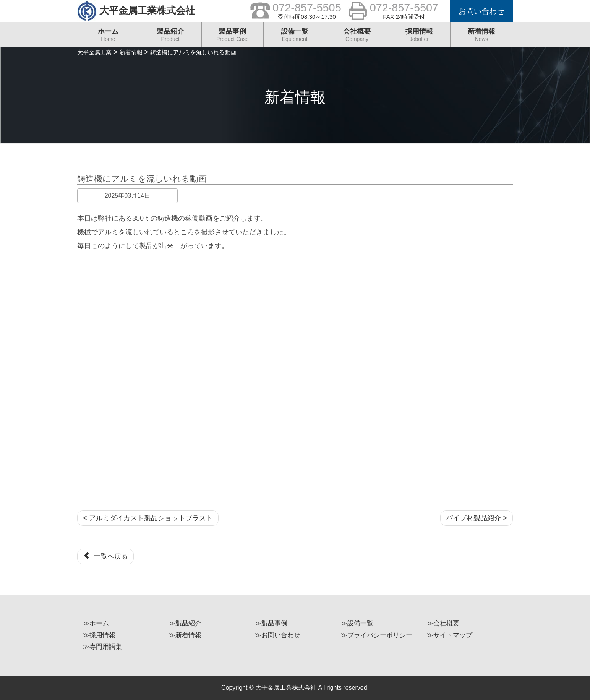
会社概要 (357, 37)
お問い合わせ (481, 11)
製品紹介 (170, 37)
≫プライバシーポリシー (377, 635)
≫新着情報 (185, 635)
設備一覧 (295, 37)
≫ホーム (96, 623)
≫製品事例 (271, 623)
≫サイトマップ (450, 635)
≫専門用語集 (102, 647)
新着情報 (482, 37)
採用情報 (419, 37)
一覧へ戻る (105, 556)
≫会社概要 (443, 623)
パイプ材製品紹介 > (477, 518)
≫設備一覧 (357, 623)
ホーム (108, 37)
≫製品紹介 (185, 623)
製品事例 (233, 37)
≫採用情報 (99, 635)
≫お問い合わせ (278, 635)
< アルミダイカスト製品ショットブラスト (148, 518)
